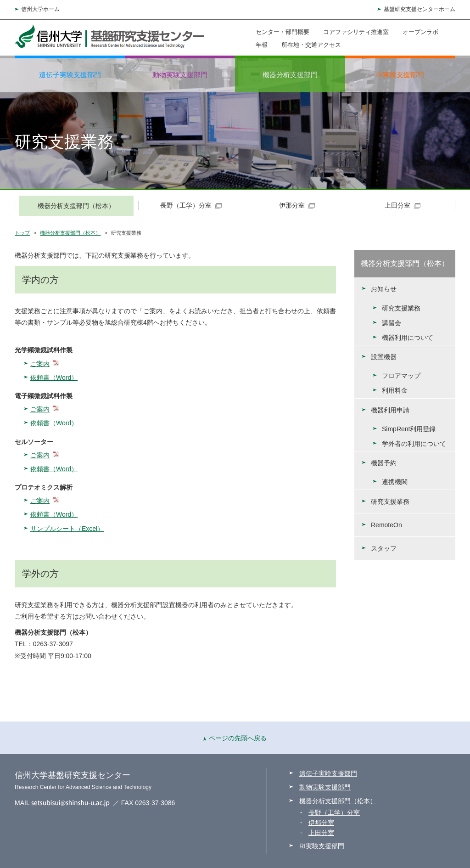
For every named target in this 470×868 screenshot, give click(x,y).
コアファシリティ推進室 (356, 32)
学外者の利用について (414, 444)
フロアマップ (401, 376)
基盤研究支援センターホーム (420, 9)
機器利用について (408, 338)
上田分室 (321, 833)
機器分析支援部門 (290, 75)
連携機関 (395, 482)
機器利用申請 (390, 410)
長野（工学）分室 (334, 812)
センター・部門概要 (283, 32)
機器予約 (384, 463)
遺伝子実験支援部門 (70, 75)
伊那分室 (321, 823)
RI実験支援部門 (400, 75)
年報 (262, 45)
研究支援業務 (401, 308)
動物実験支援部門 (180, 75)
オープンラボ (420, 32)
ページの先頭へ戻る (235, 738)
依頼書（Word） (54, 378)
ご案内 (40, 364)
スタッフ (384, 548)
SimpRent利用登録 (409, 429)
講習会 (392, 323)
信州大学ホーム (40, 9)
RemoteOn (386, 525)
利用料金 (395, 390)
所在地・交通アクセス (311, 45)
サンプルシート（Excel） (67, 529)
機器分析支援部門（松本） (70, 233)
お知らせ (384, 289)
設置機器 (384, 357)
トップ (22, 233)
